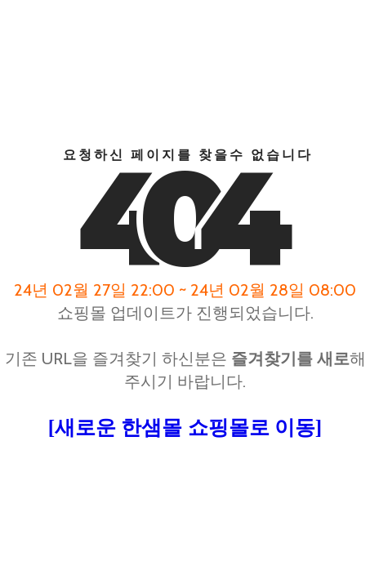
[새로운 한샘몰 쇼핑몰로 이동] (185, 428)
